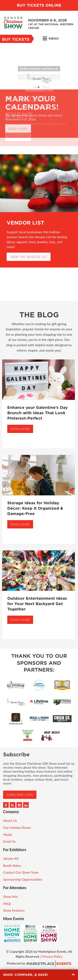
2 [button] (38, 87)
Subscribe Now (20, 795)
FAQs (7, 903)
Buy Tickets (16, 39)
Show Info (10, 896)
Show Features (14, 910)
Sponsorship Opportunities (23, 879)
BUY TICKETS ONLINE (39, 5)
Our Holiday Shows (17, 827)
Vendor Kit (11, 858)
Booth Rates (12, 865)
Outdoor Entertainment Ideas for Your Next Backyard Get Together (37, 604)
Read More (18, 128)
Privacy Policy (52, 956)
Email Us (9, 841)
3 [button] (41, 87)
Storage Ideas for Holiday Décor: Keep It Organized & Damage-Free (35, 508)
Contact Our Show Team (21, 872)
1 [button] (36, 87)
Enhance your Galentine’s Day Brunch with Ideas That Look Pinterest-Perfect (37, 413)
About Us (10, 820)
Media (8, 834)
